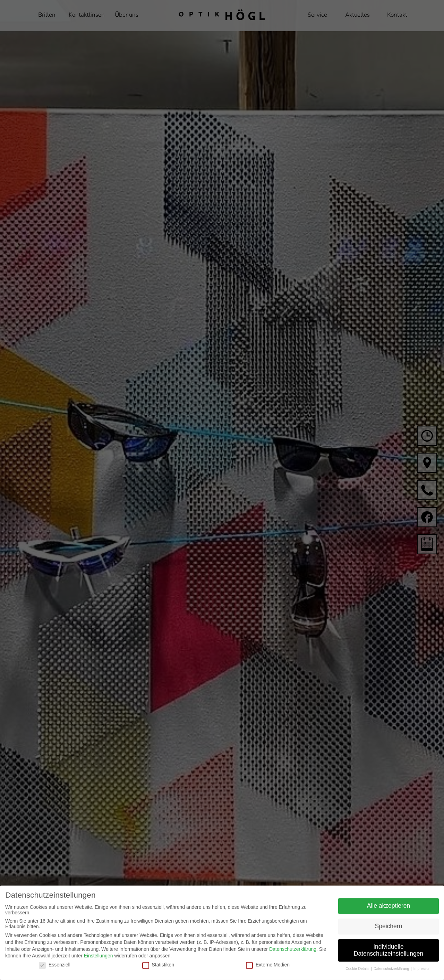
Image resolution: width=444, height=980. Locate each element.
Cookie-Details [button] (358, 976)
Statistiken (158, 972)
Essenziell (55, 972)
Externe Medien (268, 972)
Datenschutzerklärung (293, 956)
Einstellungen (98, 963)
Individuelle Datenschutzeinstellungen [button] (388, 957)
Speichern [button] (389, 933)
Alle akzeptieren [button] (389, 913)
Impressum (422, 976)
